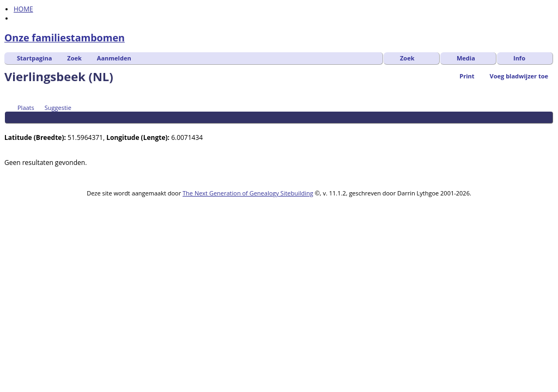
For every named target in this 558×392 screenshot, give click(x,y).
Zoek (74, 58)
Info (519, 58)
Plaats (21, 108)
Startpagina (34, 58)
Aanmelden (114, 58)
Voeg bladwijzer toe (519, 76)
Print (467, 76)
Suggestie (53, 108)
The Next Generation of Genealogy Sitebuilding (248, 193)
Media (466, 58)
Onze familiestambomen (65, 38)
